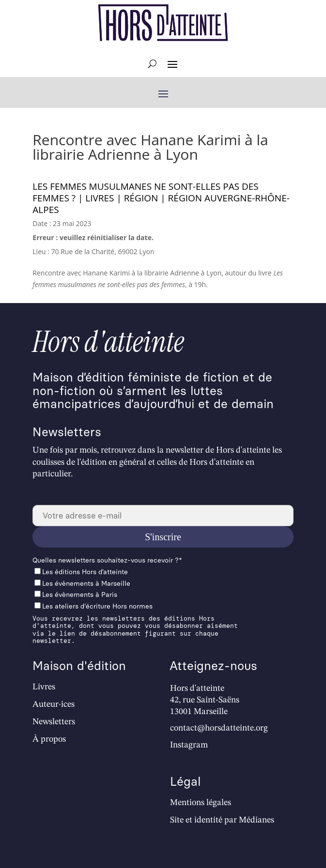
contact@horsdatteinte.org (219, 728)
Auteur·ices (54, 704)
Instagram (189, 745)
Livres (44, 687)
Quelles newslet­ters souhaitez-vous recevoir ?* (107, 560)
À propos (49, 739)
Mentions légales (201, 803)
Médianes (256, 820)
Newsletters (54, 722)
